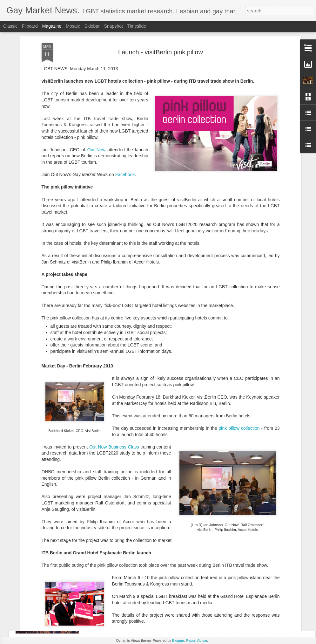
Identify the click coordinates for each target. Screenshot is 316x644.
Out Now (96, 90)
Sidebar (92, 26)
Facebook (125, 115)
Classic (10, 26)
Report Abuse (196, 641)
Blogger (178, 641)
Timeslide (137, 26)
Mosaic (73, 26)
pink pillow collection (239, 368)
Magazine (52, 26)
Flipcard (30, 26)
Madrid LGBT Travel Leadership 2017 (141, 573)
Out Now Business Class (114, 387)
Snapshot (114, 26)
